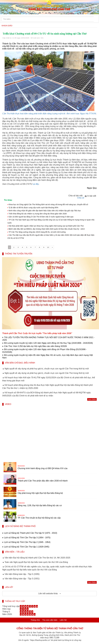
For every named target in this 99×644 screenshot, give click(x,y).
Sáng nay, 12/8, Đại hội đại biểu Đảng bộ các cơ (40, 505)
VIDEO (8, 404)
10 (48, 247)
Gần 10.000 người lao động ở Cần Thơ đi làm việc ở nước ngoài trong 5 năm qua (41, 217)
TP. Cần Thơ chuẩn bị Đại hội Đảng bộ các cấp (39, 518)
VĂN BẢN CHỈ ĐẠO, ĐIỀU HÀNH (20, 363)
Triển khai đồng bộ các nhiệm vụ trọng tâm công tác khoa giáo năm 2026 (38, 214)
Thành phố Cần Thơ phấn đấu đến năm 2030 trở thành (43, 481)
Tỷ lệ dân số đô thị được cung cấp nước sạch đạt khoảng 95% (33, 208)
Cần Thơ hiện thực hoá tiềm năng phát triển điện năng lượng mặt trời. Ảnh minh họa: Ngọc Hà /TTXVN (49, 114)
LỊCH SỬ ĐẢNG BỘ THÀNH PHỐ (20, 526)
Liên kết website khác (49, 593)
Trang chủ (35, 620)
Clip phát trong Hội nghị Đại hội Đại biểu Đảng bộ (40, 493)
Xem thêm (92, 399)
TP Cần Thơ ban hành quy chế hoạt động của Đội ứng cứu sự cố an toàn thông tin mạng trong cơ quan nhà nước (51, 221)
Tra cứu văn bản (50, 620)
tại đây (36, 184)
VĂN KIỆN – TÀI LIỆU (15, 552)
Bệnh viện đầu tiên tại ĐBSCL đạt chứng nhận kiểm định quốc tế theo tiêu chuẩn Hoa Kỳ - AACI (47, 229)
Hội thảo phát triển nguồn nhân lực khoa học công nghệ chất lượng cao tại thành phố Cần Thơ (46, 226)
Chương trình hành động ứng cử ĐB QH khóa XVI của (42, 468)
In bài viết (90, 196)
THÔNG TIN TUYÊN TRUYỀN (19, 254)
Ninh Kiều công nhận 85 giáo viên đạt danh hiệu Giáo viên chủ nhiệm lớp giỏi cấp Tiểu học (45, 211)
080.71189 (54, 638)
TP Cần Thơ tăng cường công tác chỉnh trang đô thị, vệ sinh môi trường (37, 232)
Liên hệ (63, 620)
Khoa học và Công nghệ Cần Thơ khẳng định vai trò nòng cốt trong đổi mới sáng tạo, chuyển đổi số (48, 204)
